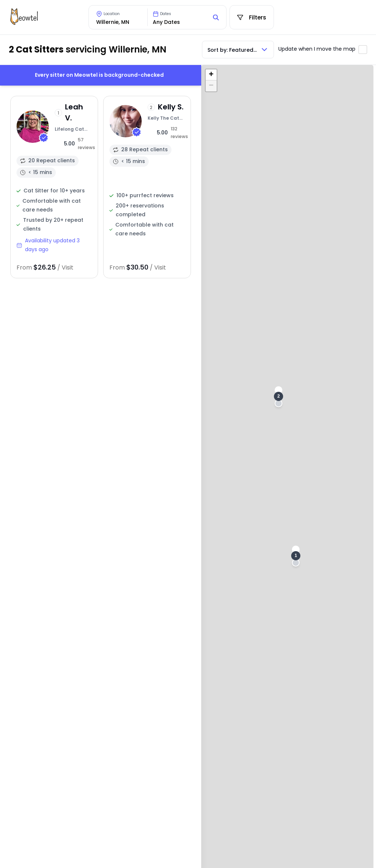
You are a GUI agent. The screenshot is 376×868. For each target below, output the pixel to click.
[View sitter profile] (54, 187)
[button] (296, 556)
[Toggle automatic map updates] (363, 50)
